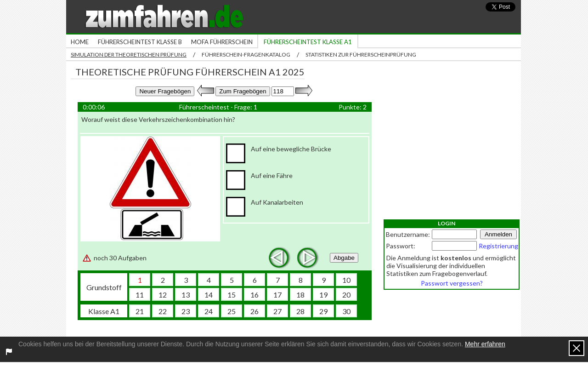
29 (323, 311)
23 (186, 311)
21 (140, 311)
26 (254, 311)
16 (254, 295)
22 (163, 311)
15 (232, 295)
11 (140, 295)
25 (232, 311)
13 (186, 295)
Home (80, 42)
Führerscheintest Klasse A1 (308, 42)
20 (346, 295)
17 (277, 295)
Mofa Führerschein (222, 42)
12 (163, 295)
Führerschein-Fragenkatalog (246, 54)
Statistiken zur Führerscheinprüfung (361, 54)
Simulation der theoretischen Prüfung (129, 54)
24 (209, 311)
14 (209, 295)
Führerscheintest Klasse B (140, 42)
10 (346, 280)
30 (346, 311)
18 (300, 295)
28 (300, 311)
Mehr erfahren (485, 344)
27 (277, 311)
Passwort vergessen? (452, 283)
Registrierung (498, 246)
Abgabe (344, 258)
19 (323, 295)
